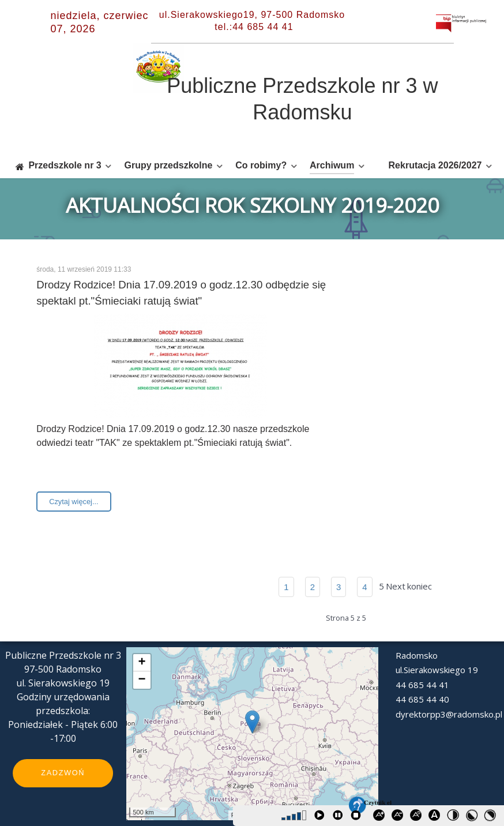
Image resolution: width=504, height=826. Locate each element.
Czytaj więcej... (74, 502)
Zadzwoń (63, 773)
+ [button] (142, 663)
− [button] (142, 680)
